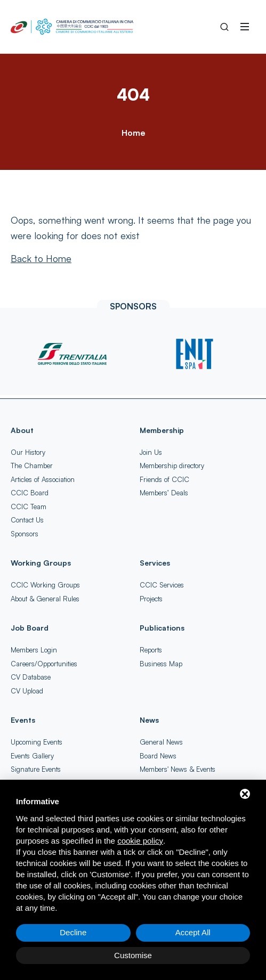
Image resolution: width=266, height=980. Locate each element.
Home (133, 133)
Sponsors (25, 534)
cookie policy (140, 841)
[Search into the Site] (224, 27)
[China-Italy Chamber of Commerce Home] (72, 27)
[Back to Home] (41, 258)
